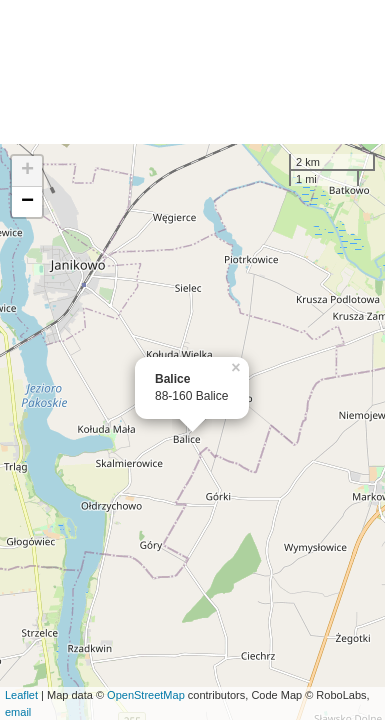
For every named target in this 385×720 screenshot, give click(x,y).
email (18, 712)
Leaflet (21, 695)
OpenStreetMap (146, 695)
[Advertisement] (192, 72)
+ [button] (27, 171)
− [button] (27, 202)
